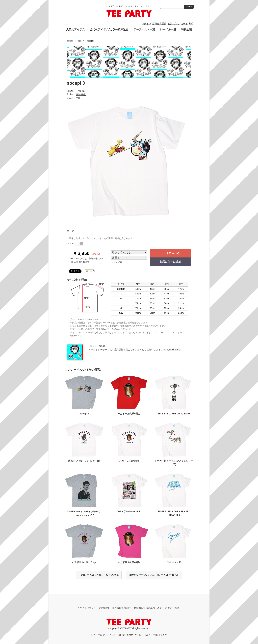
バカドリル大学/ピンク (84, 562)
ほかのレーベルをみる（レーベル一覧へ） (154, 575)
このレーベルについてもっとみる (99, 575)
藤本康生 (81, 94)
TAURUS (81, 91)
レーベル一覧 (168, 29)
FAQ (191, 24)
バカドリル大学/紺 (129, 461)
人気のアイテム (75, 29)
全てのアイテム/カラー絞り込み (109, 29)
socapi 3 (84, 414)
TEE (80, 41)
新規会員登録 (159, 24)
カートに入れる (170, 253)
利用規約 (104, 608)
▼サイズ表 (117, 262)
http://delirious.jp (172, 349)
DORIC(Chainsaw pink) (129, 512)
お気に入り (174, 24)
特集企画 (187, 29)
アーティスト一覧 (144, 29)
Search (189, 7)
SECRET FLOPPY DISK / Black (174, 414)
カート (184, 24)
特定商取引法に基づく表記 (148, 608)
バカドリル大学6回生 (129, 414)
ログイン (146, 24)
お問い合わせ (172, 608)
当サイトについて (87, 608)
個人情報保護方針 (121, 608)
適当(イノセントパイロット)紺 (84, 461)
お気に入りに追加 (170, 262)
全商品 (70, 41)
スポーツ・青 (174, 562)
